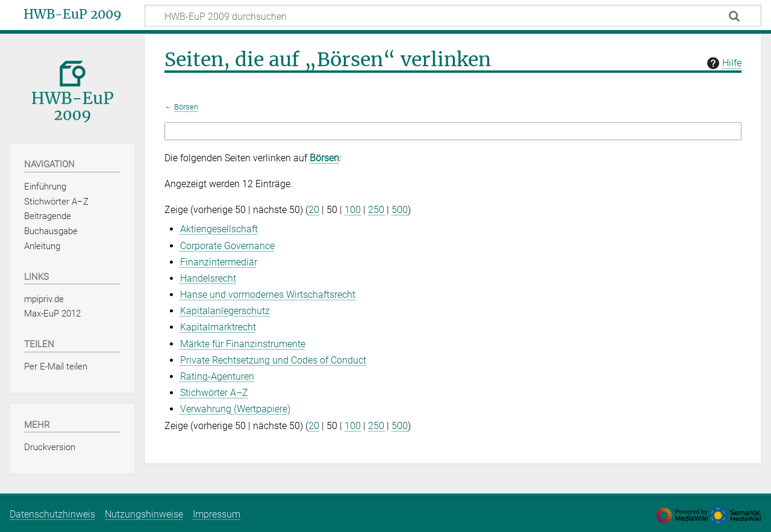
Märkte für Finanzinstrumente (243, 344)
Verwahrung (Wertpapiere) (235, 409)
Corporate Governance (227, 246)
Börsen (186, 107)
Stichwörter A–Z (214, 393)
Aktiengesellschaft (219, 229)
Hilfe (723, 63)
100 (353, 210)
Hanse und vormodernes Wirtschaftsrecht (268, 295)
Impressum (217, 514)
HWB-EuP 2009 (73, 14)
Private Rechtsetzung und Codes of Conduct (273, 360)
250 (376, 210)
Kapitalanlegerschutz (225, 311)
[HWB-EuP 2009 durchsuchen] (453, 16)
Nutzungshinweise (144, 514)
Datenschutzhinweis (52, 514)
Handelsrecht (208, 278)
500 (400, 210)
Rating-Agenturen (217, 376)
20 (314, 210)
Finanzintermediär (219, 262)
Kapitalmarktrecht (218, 327)
